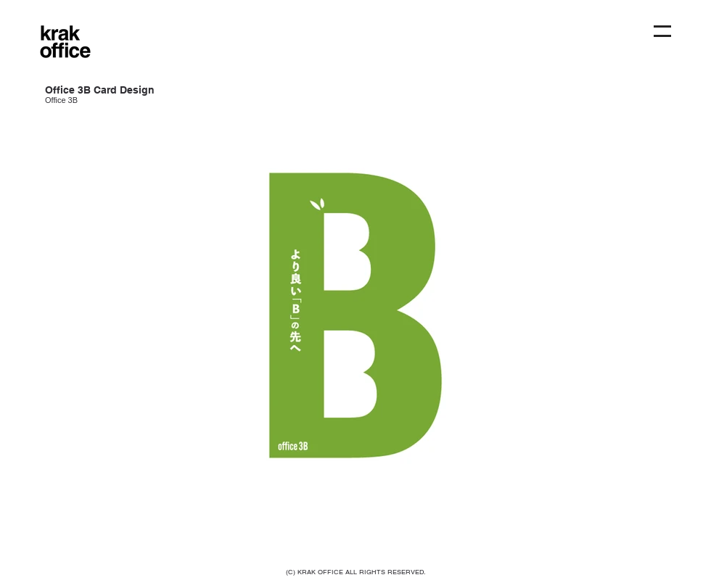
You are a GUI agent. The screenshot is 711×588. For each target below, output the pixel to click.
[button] (662, 31)
